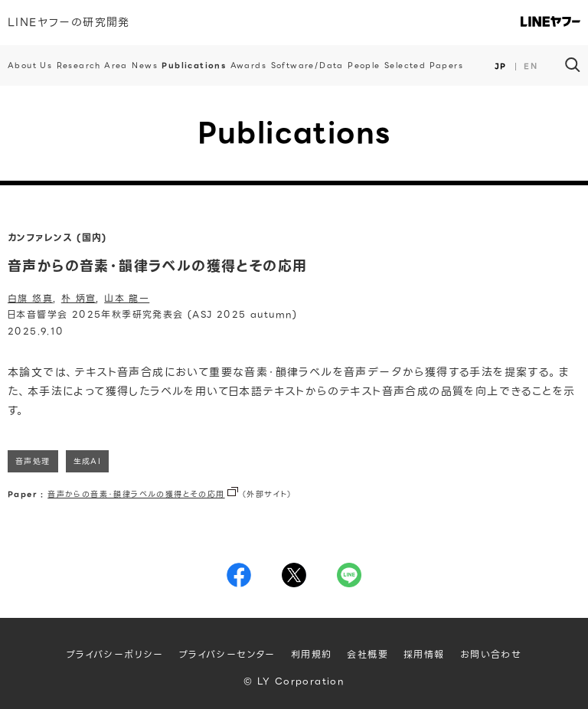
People (364, 65)
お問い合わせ (491, 654)
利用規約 (312, 654)
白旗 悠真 (30, 298)
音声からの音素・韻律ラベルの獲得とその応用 (136, 494)
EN (531, 66)
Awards (248, 65)
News (145, 65)
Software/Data (307, 65)
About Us (30, 65)
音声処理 (33, 461)
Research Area (92, 65)
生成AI (88, 461)
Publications (194, 65)
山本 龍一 (127, 298)
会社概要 (367, 654)
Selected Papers (424, 65)
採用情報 (424, 654)
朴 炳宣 (79, 298)
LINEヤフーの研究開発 (69, 22)
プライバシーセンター (227, 654)
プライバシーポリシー (115, 654)
